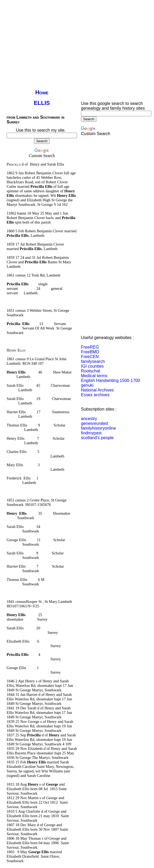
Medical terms (94, 376)
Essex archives (95, 395)
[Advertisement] (70, 39)
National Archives (97, 390)
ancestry (89, 419)
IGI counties (92, 366)
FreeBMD (90, 352)
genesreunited (94, 423)
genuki (87, 385)
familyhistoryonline (99, 428)
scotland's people (97, 438)
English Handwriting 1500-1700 (110, 380)
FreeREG (90, 347)
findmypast (91, 433)
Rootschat (91, 371)
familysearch (93, 361)
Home (42, 92)
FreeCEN (90, 357)
